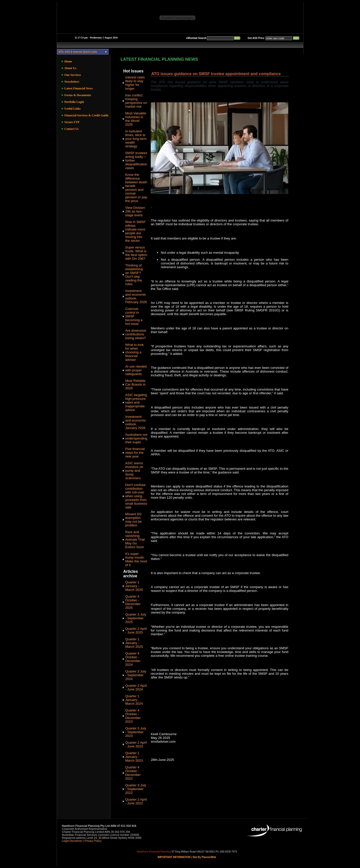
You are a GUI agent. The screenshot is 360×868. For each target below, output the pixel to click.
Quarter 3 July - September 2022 (136, 789)
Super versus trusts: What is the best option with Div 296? (136, 253)
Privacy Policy (93, 841)
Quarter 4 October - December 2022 (133, 773)
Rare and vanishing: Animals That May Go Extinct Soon (135, 540)
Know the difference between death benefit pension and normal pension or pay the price (136, 188)
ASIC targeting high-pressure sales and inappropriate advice (136, 402)
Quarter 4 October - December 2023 (133, 716)
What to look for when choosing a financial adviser (134, 352)
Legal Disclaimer (72, 841)
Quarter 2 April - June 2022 (136, 801)
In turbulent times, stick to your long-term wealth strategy (136, 139)
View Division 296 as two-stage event (135, 211)
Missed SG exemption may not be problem (133, 520)
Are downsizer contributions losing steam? (136, 334)
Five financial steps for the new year (135, 453)
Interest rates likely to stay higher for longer (135, 83)
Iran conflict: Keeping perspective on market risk (136, 101)
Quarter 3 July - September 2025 (136, 618)
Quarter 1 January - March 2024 (134, 700)
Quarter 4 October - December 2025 (133, 602)
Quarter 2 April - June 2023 (136, 744)
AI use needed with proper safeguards (136, 370)
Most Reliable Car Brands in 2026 (135, 384)
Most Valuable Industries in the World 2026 (136, 119)
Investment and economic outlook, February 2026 (136, 296)
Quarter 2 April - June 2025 (136, 631)
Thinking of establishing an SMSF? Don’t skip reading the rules (134, 275)
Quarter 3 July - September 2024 (136, 675)
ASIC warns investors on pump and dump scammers (134, 471)
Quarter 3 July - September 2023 (136, 732)
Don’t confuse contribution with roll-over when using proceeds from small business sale (136, 496)
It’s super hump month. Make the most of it (136, 559)
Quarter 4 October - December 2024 (133, 659)
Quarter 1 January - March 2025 (134, 643)
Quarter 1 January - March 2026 (134, 586)
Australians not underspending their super (136, 438)
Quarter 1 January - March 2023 (134, 757)
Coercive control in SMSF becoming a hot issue (134, 316)
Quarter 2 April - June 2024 (136, 687)
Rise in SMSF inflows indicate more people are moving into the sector (135, 231)
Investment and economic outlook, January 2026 (136, 422)
